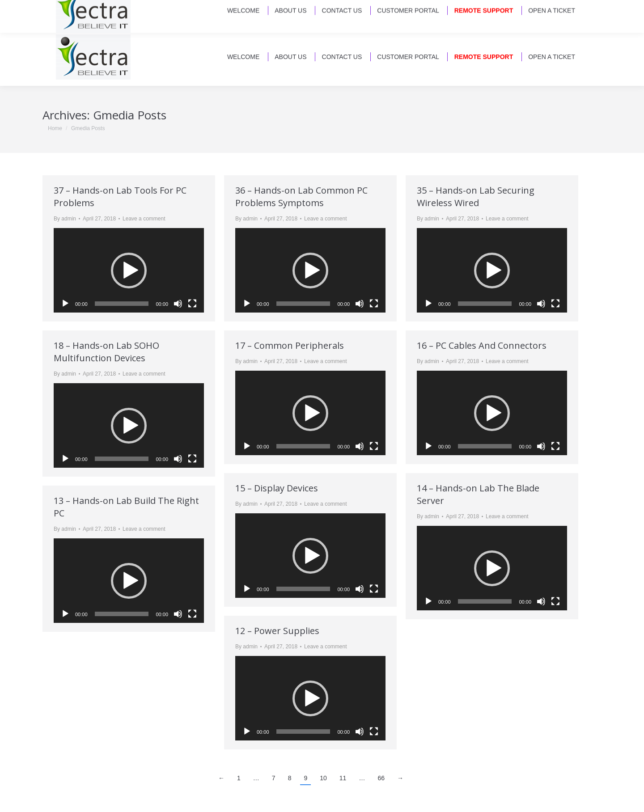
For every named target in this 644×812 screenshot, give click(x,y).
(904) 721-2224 (107, 13)
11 (343, 778)
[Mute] (178, 304)
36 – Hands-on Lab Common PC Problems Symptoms (301, 197)
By (65, 219)
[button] (129, 271)
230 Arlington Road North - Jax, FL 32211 (433, 13)
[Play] (65, 304)
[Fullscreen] (192, 304)
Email (61, 13)
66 (381, 778)
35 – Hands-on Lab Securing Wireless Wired (476, 197)
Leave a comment (144, 219)
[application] (129, 270)
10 (323, 778)
